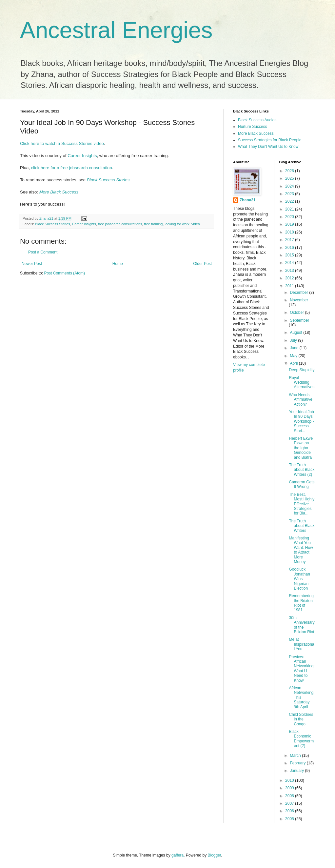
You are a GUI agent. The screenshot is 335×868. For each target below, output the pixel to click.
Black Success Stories (108, 180)
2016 (290, 248)
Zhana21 (248, 200)
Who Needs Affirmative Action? (300, 400)
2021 (290, 209)
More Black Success (59, 192)
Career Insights (82, 156)
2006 (290, 811)
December (299, 293)
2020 (290, 217)
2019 (290, 224)
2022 (290, 201)
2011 (290, 286)
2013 (290, 271)
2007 (290, 803)
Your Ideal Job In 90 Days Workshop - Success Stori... (301, 421)
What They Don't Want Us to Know (268, 147)
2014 (290, 263)
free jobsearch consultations (120, 224)
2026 (290, 171)
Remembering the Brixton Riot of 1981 (301, 603)
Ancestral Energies (116, 30)
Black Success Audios (257, 120)
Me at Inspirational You (301, 644)
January (297, 771)
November (299, 300)
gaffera (177, 855)
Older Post (202, 264)
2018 (290, 232)
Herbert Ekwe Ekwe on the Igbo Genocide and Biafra (301, 448)
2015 (290, 255)
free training (153, 224)
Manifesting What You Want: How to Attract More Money (301, 550)
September (299, 320)
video (196, 224)
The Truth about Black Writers (302, 526)
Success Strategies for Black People (270, 140)
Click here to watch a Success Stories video (62, 143)
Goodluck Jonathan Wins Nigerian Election (299, 579)
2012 (290, 278)
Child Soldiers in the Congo (301, 719)
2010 (290, 780)
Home (118, 264)
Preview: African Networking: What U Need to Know (302, 669)
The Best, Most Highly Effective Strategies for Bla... (302, 504)
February (298, 763)
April (294, 363)
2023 (290, 194)
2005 (290, 819)
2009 (290, 788)
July (294, 340)
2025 (290, 178)
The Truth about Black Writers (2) (302, 470)
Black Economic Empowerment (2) (301, 739)
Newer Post (32, 264)
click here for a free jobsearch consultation (72, 168)
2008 (290, 796)
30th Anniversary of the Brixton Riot (302, 625)
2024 (290, 186)
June (295, 348)
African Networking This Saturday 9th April (301, 697)
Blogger (215, 855)
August (296, 333)
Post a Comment (43, 252)
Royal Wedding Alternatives (302, 383)
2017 (290, 240)
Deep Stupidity (302, 370)
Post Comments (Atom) (64, 273)
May (294, 356)
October (297, 313)
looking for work (177, 224)
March (296, 756)
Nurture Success (253, 127)
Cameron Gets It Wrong (302, 484)
